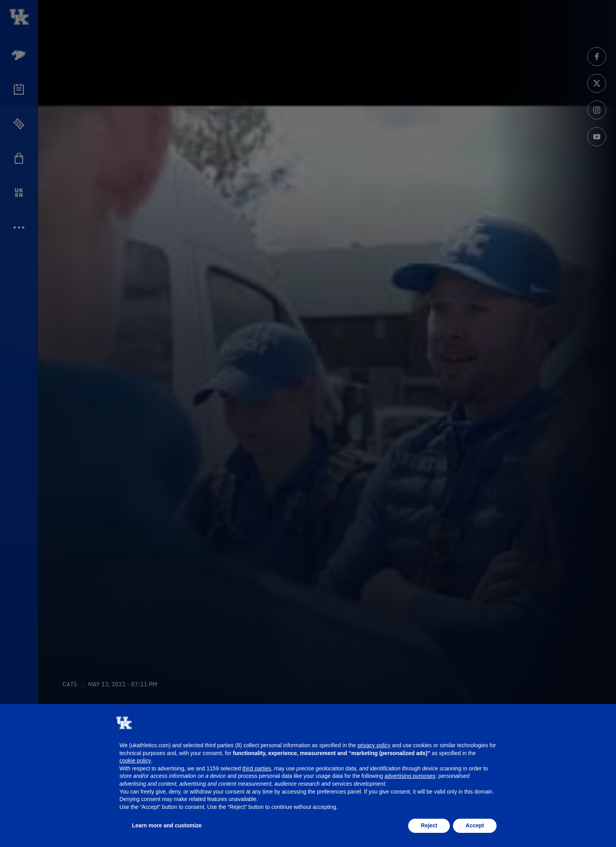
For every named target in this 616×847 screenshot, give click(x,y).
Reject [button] (429, 825)
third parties (257, 768)
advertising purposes (410, 776)
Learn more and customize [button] (167, 825)
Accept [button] (475, 825)
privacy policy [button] (374, 745)
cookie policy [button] (135, 761)
